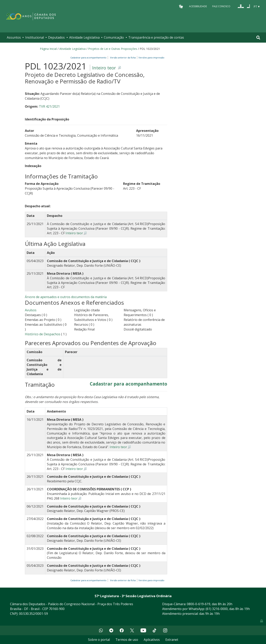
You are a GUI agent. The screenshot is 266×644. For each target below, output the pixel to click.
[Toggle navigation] (258, 38)
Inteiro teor (104, 68)
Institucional (35, 37)
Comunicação (114, 37)
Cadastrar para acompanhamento (89, 58)
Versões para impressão (151, 58)
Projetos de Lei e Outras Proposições (113, 49)
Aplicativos (152, 640)
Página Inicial (48, 49)
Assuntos (14, 37)
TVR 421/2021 (49, 106)
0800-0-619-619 (199, 604)
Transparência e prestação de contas (156, 37)
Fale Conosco (221, 6)
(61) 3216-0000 (217, 609)
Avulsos (31, 310)
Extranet (172, 640)
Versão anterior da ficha (123, 58)
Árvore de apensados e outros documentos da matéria (66, 297)
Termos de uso (127, 640)
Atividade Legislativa (84, 37)
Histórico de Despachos (43, 334)
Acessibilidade (198, 6)
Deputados (56, 37)
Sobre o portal (99, 640)
